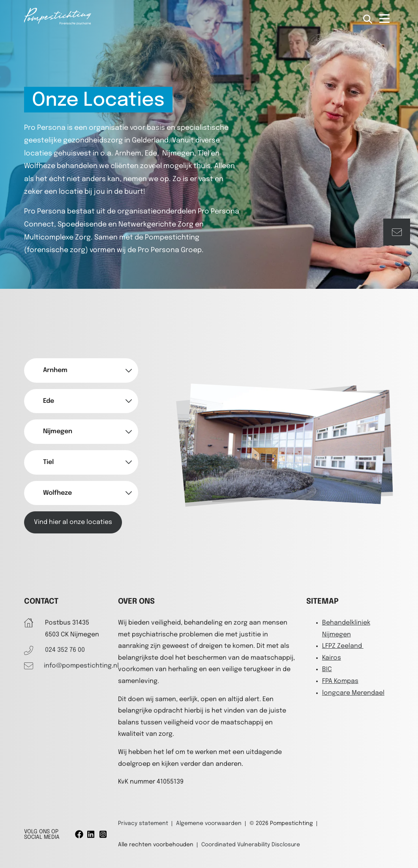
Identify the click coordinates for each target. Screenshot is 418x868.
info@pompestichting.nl (81, 666)
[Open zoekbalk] (368, 20)
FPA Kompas (340, 681)
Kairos (332, 658)
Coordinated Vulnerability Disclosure (251, 845)
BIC (327, 669)
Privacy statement (143, 823)
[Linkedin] (91, 834)
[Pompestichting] (58, 23)
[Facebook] (79, 834)
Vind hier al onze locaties (73, 522)
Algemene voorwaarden (209, 823)
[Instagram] (104, 834)
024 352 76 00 (65, 650)
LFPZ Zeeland (343, 646)
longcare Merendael (353, 693)
